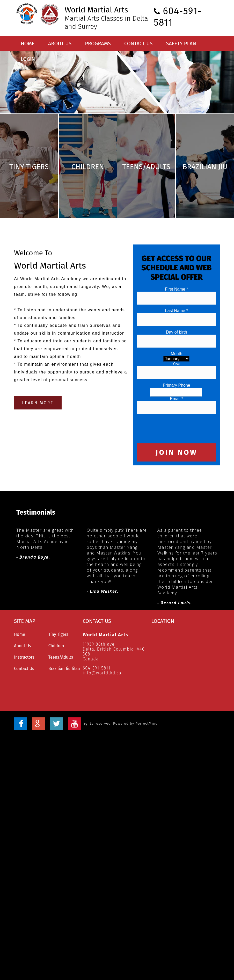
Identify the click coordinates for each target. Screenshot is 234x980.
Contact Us (138, 44)
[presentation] (177, 411)
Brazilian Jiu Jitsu (64, 651)
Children (56, 628)
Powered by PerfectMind (135, 706)
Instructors (24, 640)
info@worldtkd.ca (102, 656)
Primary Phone (177, 368)
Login (28, 59)
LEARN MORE (38, 385)
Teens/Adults (61, 640)
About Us (60, 44)
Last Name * (177, 293)
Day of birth (177, 315)
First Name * (176, 272)
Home (28, 44)
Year (177, 346)
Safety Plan (181, 44)
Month (177, 336)
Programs (98, 44)
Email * (177, 381)
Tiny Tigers (58, 617)
